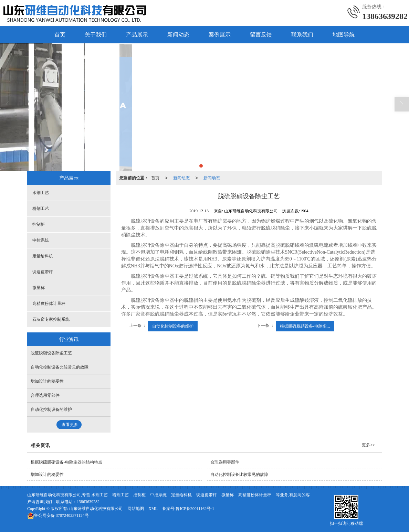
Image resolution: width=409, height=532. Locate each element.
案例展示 (220, 34)
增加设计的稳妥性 (47, 381)
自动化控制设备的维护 (173, 326)
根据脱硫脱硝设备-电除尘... (305, 326)
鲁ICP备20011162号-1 (195, 508)
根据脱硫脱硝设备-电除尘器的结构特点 (66, 462)
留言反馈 (261, 34)
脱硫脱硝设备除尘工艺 (51, 353)
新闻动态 (178, 34)
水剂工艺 (41, 192)
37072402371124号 (58, 515)
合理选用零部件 (45, 395)
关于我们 (96, 34)
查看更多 (70, 424)
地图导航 (344, 34)
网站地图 (136, 508)
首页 (60, 34)
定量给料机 (43, 256)
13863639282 (88, 501)
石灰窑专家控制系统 (51, 319)
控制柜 (39, 224)
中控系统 (41, 240)
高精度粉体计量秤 (49, 303)
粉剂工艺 (41, 208)
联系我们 (302, 34)
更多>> (368, 445)
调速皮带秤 (43, 272)
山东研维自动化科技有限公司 (96, 508)
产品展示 (137, 34)
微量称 (39, 287)
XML (153, 508)
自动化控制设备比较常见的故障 (60, 367)
